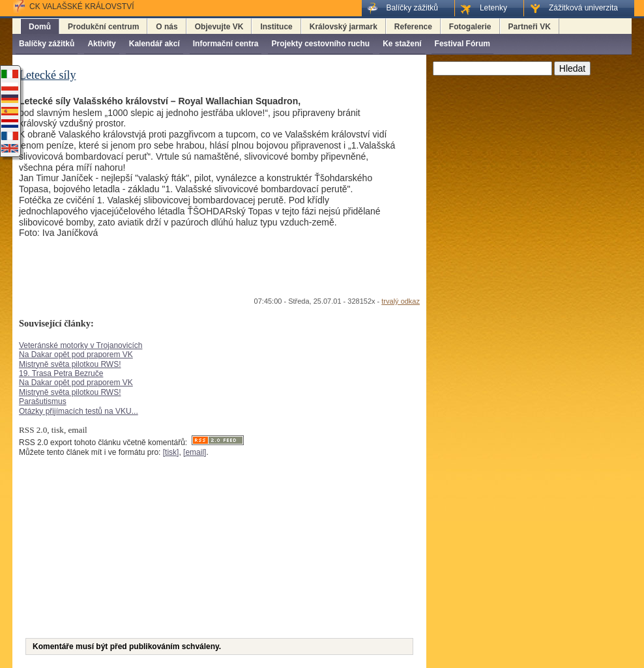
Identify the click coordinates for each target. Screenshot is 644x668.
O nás (167, 27)
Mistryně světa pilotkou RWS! (70, 364)
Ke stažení (402, 44)
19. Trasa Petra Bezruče (61, 373)
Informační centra (226, 44)
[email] (195, 452)
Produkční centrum (103, 27)
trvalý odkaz (401, 301)
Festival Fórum (462, 44)
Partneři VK (530, 27)
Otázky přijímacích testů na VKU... (79, 411)
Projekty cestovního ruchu (320, 44)
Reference (413, 27)
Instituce (276, 27)
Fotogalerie (470, 27)
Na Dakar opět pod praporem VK (76, 355)
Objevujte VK (219, 27)
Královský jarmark (344, 27)
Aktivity (101, 44)
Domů (40, 27)
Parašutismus (43, 401)
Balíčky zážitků (47, 44)
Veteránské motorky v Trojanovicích (80, 345)
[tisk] (171, 452)
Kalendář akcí (154, 44)
